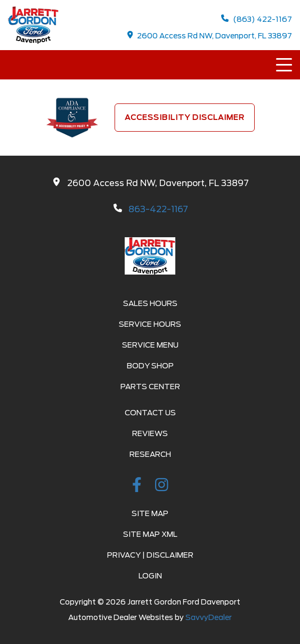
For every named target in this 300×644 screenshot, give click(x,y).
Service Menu (150, 345)
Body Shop (150, 366)
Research (150, 454)
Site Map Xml (150, 534)
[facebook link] (139, 487)
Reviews (150, 433)
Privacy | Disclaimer (150, 555)
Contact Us (150, 413)
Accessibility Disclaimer (185, 117)
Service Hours (150, 324)
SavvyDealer (209, 617)
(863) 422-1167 (257, 19)
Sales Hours (150, 303)
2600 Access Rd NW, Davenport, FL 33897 (210, 35)
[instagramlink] (162, 487)
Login (150, 576)
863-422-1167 (158, 209)
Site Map (150, 513)
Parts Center (150, 387)
